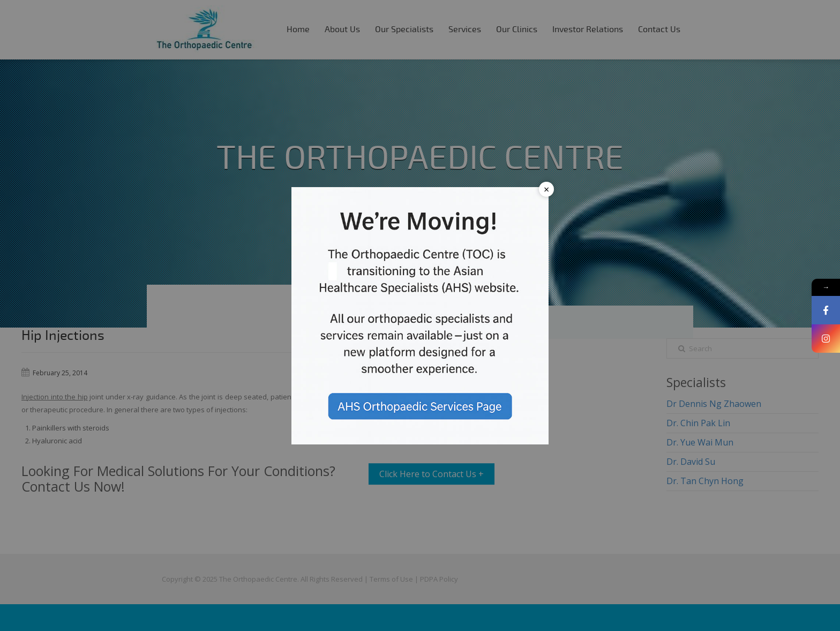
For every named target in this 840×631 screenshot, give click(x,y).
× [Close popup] (546, 189)
